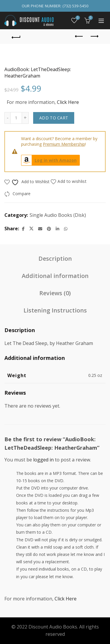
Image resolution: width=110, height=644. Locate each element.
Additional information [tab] (55, 276)
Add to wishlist (72, 181)
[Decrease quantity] (7, 118)
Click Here (68, 102)
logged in (43, 460)
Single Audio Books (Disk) (58, 215)
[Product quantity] (16, 118)
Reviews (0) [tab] (55, 293)
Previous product (79, 36)
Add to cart (54, 118)
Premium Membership (64, 144)
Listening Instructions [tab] (55, 310)
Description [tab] (55, 259)
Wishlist (77, 18)
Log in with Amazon (49, 160)
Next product (94, 36)
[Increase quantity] (25, 118)
